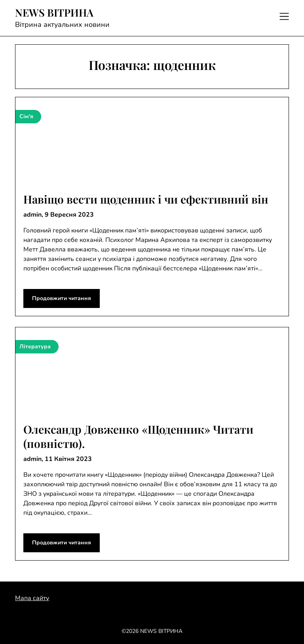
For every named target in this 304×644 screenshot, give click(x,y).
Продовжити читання (62, 298)
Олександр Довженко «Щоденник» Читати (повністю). (138, 436)
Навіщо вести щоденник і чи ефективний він (146, 199)
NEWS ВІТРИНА (54, 13)
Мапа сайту (32, 598)
